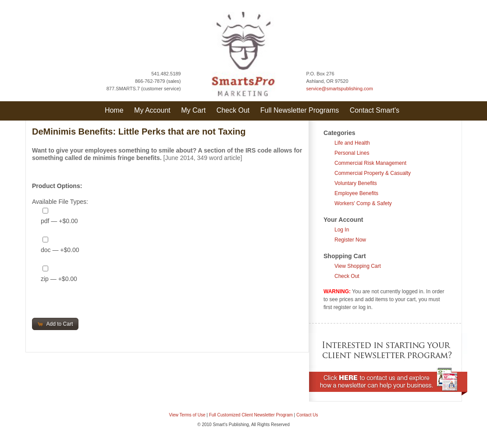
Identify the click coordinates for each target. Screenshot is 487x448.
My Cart (193, 110)
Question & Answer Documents (257, 443)
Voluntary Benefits (356, 183)
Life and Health (352, 143)
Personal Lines (352, 153)
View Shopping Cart (358, 266)
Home (114, 110)
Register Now (350, 240)
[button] (55, 324)
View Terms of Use (187, 415)
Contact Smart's (375, 110)
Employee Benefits (356, 193)
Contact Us (307, 415)
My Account (152, 110)
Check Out (233, 110)
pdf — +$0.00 (59, 221)
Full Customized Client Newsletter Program (251, 415)
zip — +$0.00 (59, 279)
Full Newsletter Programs (300, 110)
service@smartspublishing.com (340, 89)
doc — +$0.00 (60, 250)
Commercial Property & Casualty (373, 173)
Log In (342, 230)
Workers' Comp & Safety (363, 203)
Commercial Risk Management (370, 163)
